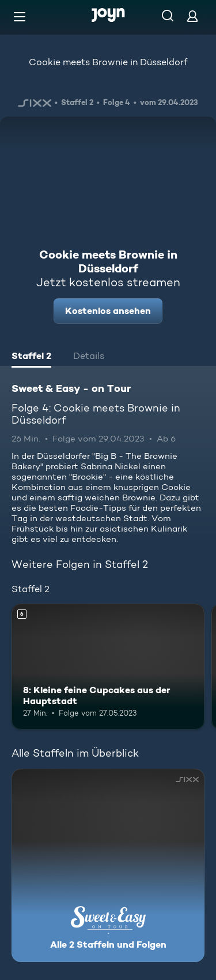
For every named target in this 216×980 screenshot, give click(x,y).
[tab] (31, 357)
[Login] (192, 16)
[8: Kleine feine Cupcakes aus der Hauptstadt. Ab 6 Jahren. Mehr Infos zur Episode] (108, 667)
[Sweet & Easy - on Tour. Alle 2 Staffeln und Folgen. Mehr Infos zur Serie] (108, 865)
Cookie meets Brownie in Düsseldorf (108, 62)
